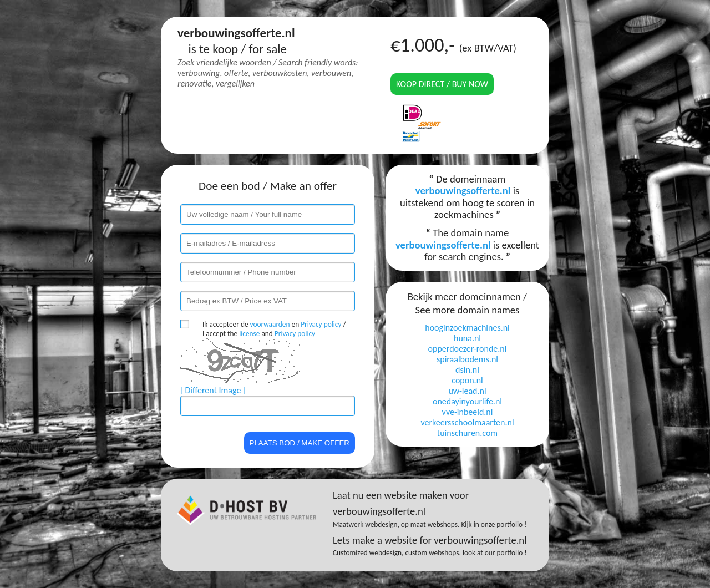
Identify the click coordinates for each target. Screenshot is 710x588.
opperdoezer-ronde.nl (468, 349)
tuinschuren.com (467, 433)
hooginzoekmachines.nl (467, 328)
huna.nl (467, 338)
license (249, 334)
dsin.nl (467, 370)
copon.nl (467, 380)
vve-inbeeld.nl (468, 412)
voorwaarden (270, 324)
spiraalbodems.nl (467, 359)
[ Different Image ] (213, 390)
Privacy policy (321, 324)
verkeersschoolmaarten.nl (467, 422)
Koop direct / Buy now (442, 84)
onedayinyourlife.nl (467, 401)
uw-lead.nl (467, 391)
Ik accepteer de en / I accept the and (274, 329)
